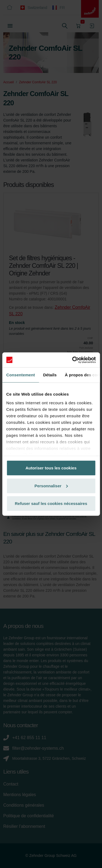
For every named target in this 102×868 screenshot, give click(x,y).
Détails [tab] (50, 375)
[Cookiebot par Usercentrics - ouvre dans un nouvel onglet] (73, 360)
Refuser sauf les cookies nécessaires (51, 503)
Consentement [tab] (21, 375)
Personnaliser (51, 486)
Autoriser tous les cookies (51, 468)
